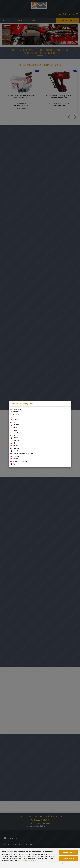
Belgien (14, 422)
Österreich (15, 412)
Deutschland (16, 409)
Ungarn (14, 464)
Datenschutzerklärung (29, 860)
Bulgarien (15, 425)
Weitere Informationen (69, 864)
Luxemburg (15, 440)
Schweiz (14, 420)
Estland (14, 430)
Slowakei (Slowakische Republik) (22, 453)
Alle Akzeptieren (69, 852)
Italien (13, 435)
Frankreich (15, 417)
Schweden (15, 451)
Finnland (14, 433)
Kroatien (14, 438)
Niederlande (15, 414)
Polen (13, 443)
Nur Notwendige (69, 859)
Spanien (14, 459)
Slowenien (15, 456)
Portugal (14, 446)
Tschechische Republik (19, 461)
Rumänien (15, 448)
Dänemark (15, 427)
